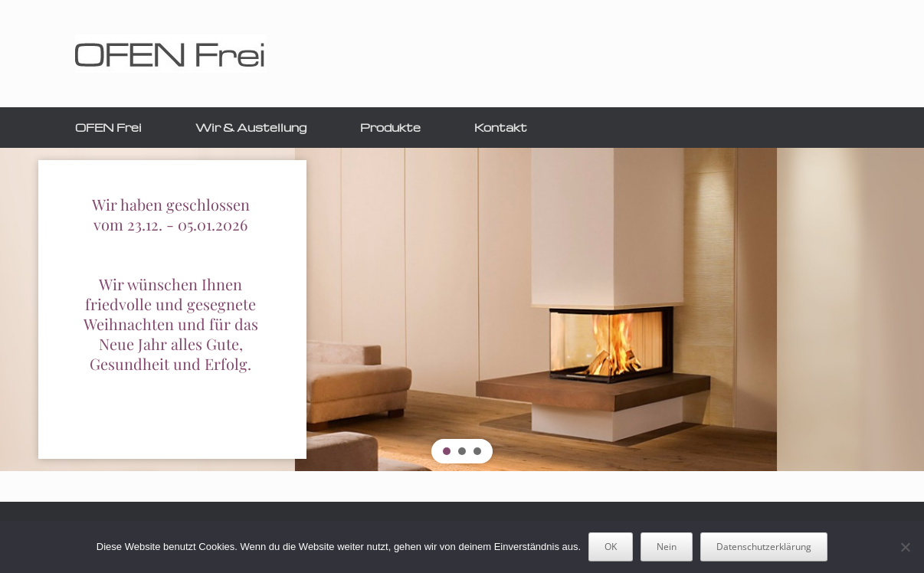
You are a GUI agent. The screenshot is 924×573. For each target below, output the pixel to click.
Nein (667, 547)
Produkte (390, 127)
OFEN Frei (108, 127)
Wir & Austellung (251, 127)
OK (611, 547)
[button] (447, 451)
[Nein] (905, 547)
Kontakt (501, 127)
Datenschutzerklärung (764, 547)
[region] (462, 309)
